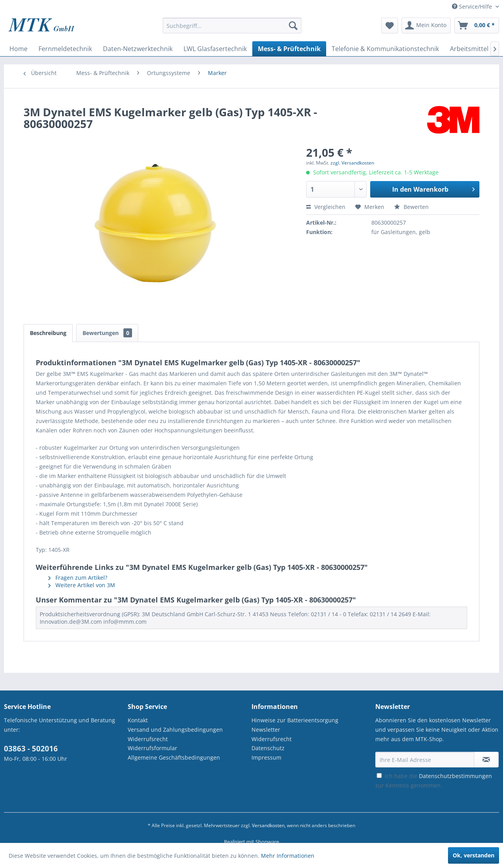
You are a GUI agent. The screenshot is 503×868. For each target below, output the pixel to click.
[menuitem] (232, 29)
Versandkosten (268, 825)
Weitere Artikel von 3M (82, 585)
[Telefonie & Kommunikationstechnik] (385, 49)
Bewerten (411, 207)
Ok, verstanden (474, 855)
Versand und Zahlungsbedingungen (175, 730)
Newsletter (266, 730)
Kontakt (138, 720)
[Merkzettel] (390, 26)
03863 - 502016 (31, 749)
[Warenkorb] (477, 26)
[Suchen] (293, 26)
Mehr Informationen (288, 856)
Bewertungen (107, 333)
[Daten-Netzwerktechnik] (138, 49)
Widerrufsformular (152, 748)
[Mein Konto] (426, 26)
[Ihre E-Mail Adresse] (425, 760)
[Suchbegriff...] (232, 26)
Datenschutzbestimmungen (455, 776)
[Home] (18, 49)
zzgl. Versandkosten (352, 163)
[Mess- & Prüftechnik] (289, 49)
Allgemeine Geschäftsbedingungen (174, 757)
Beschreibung (48, 333)
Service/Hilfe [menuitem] (473, 6)
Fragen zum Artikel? (78, 578)
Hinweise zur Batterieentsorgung (295, 720)
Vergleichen (326, 207)
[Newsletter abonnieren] (486, 760)
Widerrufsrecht (148, 739)
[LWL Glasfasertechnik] (215, 49)
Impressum (266, 757)
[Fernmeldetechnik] (65, 49)
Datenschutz (268, 748)
